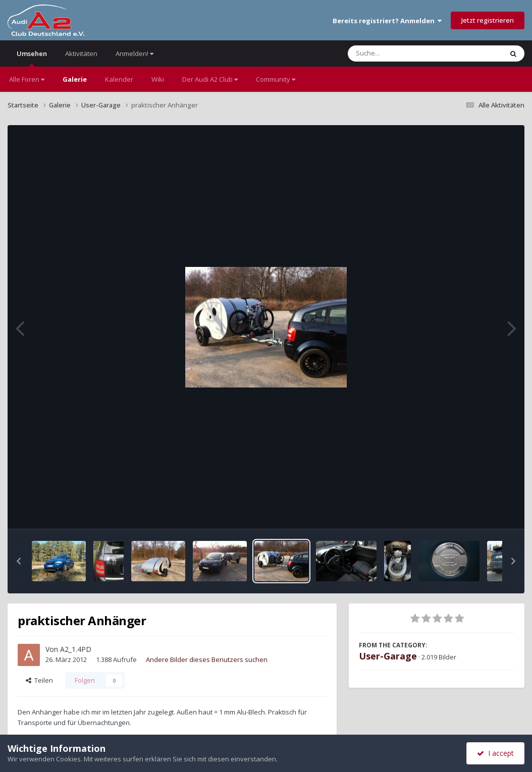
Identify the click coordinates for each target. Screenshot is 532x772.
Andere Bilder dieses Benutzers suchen (207, 659)
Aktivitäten (81, 53)
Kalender (119, 79)
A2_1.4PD (76, 649)
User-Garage (388, 656)
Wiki (158, 79)
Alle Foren (27, 79)
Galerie (75, 79)
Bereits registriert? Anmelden (387, 21)
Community (276, 79)
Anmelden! (135, 53)
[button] (19, 561)
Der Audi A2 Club (210, 79)
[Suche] (405, 53)
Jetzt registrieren (488, 20)
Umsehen (32, 58)
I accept (495, 753)
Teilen (39, 680)
